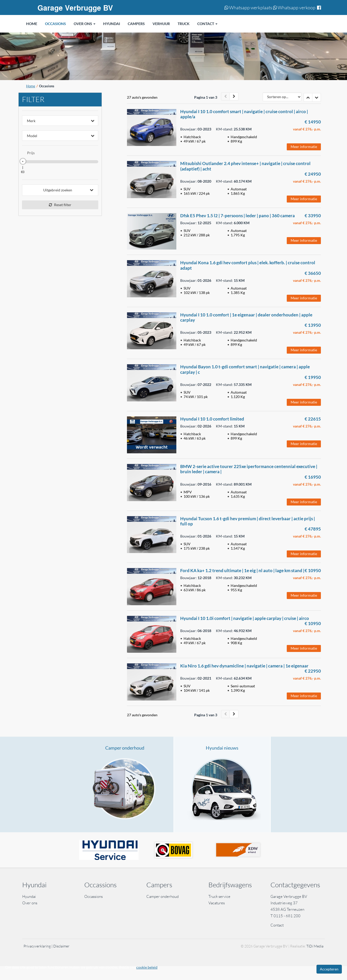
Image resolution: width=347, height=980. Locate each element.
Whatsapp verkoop (294, 7)
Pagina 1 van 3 (206, 97)
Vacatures (217, 903)
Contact (277, 925)
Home (31, 86)
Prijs (31, 153)
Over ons (30, 903)
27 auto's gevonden (142, 97)
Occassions (94, 896)
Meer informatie (304, 147)
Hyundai (29, 896)
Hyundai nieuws (222, 748)
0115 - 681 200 (287, 916)
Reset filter (60, 205)
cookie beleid (147, 967)
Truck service (219, 896)
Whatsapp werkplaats (248, 7)
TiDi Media (315, 946)
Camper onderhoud (125, 748)
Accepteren (329, 969)
